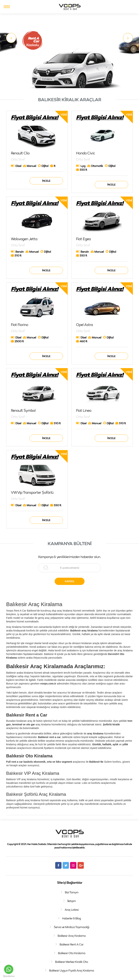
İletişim (72, 901)
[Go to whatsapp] (9, 969)
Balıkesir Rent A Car (71, 944)
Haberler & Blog (71, 918)
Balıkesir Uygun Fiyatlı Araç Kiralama (71, 970)
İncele (46, 181)
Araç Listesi (72, 910)
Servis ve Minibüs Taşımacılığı (71, 927)
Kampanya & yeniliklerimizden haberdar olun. (69, 557)
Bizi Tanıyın (72, 892)
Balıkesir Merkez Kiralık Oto (71, 962)
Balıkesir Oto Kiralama (72, 953)
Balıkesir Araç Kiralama (72, 936)
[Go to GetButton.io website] (9, 976)
